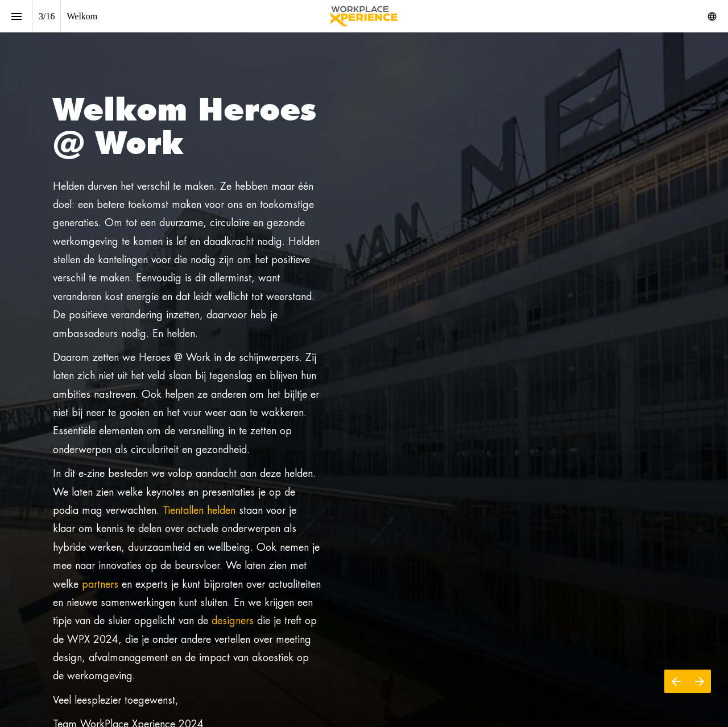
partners (100, 584)
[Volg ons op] (712, 16)
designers (233, 620)
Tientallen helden (199, 510)
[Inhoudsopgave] (16, 16)
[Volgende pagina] (699, 681)
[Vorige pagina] (676, 681)
